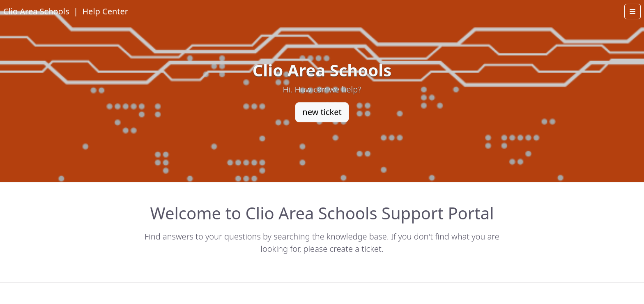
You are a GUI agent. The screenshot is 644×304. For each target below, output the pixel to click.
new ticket (322, 112)
